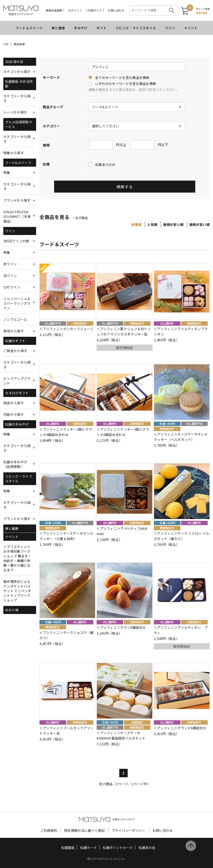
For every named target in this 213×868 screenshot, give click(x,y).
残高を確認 (202, 13)
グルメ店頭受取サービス (19, 124)
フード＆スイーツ (29, 28)
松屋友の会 (147, 847)
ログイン (74, 10)
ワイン (170, 28)
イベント (191, 28)
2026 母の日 (14, 62)
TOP (6, 44)
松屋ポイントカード (118, 847)
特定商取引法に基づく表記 (84, 830)
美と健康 (58, 28)
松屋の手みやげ (17, 424)
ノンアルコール (15, 319)
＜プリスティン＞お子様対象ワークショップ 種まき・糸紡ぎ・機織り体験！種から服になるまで (17, 558)
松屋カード (89, 847)
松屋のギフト (15, 341)
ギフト (102, 28)
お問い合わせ (116, 10)
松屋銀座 (68, 847)
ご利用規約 (49, 830)
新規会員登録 (54, 10)
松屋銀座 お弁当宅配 (19, 84)
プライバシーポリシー (129, 830)
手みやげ (81, 28)
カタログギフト (17, 393)
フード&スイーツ (18, 163)
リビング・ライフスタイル (136, 28)
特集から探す (14, 153)
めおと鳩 (12, 610)
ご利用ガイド (93, 10)
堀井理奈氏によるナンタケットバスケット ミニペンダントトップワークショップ (17, 591)
